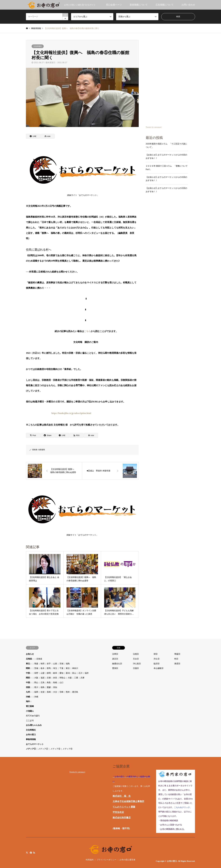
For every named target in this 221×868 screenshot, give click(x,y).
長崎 (49, 692)
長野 (36, 673)
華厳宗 (177, 654)
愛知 (61, 673)
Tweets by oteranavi (154, 127)
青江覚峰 (30, 706)
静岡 (49, 673)
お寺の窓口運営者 (127, 860)
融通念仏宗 (117, 664)
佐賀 (43, 692)
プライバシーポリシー (107, 860)
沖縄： (29, 697)
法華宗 (115, 654)
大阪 (36, 678)
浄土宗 (157, 659)
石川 (80, 673)
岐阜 (55, 673)
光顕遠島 (42, 450)
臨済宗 (157, 664)
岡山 (36, 683)
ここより (30, 720)
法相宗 (136, 654)
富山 (74, 673)
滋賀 (43, 678)
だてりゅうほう (33, 716)
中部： (29, 673)
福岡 (36, 692)
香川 (36, 687)
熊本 (68, 692)
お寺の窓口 (31, 735)
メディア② (43, 749)
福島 (68, 664)
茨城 (36, 668)
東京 (68, 668)
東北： (29, 664)
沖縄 (36, 697)
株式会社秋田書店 (122, 818)
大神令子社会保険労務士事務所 (128, 801)
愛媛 (49, 687)
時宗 (176, 659)
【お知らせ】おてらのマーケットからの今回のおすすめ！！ (166, 157)
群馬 (49, 668)
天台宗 (136, 659)
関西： (29, 678)
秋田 (43, 664)
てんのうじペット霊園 (124, 807)
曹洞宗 (115, 668)
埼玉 (55, 668)
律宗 (156, 654)
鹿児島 (75, 692)
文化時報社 (38, 46)
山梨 (43, 673)
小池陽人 (30, 711)
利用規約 (90, 860)
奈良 (55, 678)
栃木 (43, 668)
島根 (55, 683)
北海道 (39, 659)
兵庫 (82, 678)
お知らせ (30, 654)
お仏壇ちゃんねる (34, 725)
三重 (76, 678)
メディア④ (68, 749)
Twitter (27, 852)
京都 (49, 678)
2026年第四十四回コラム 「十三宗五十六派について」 (166, 146)
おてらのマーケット (35, 744)
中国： (29, 683)
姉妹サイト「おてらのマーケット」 (83, 172)
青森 (36, 664)
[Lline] (33, 136)
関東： (29, 668)
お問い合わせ (188, 5)
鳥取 (49, 683)
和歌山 (62, 678)
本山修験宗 (159, 668)
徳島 (43, 687)
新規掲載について (139, 5)
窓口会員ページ (114, 5)
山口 (61, 683)
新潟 (68, 673)
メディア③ (55, 749)
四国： (29, 687)
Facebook (31, 852)
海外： (29, 701)
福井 (87, 673)
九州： (29, 692)
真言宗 (115, 659)
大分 (55, 692)
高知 (55, 687)
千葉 (61, 668)
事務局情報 (31, 739)
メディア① (31, 749)
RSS (34, 852)
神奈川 (75, 668)
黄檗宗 (177, 664)
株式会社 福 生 (122, 796)
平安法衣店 (118, 812)
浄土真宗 (137, 664)
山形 (55, 664)
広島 (43, 683)
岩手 (49, 664)
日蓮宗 (136, 668)
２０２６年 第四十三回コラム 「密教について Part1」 (167, 168)
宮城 (61, 664)
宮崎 (61, 692)
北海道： (30, 659)
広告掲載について (165, 5)
